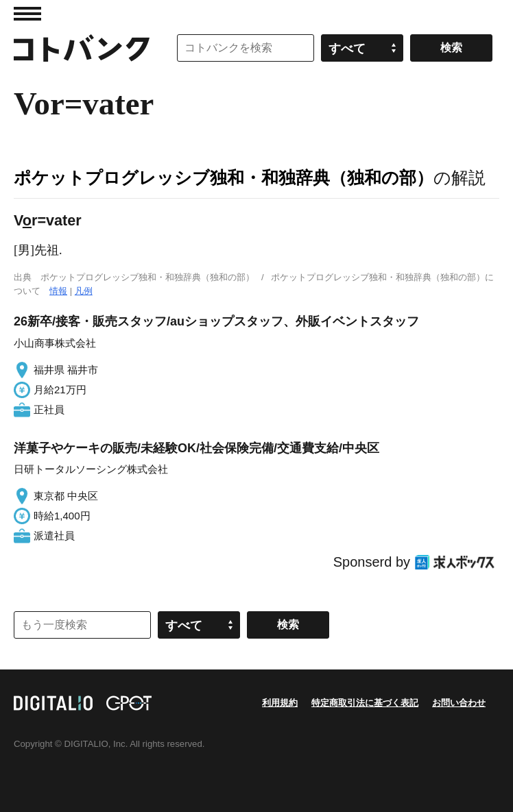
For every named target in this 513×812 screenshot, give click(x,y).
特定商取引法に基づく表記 (365, 703)
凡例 (84, 291)
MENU (27, 14)
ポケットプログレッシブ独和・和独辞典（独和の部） (224, 177)
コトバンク (82, 48)
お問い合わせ (459, 703)
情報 (58, 291)
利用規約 (280, 703)
